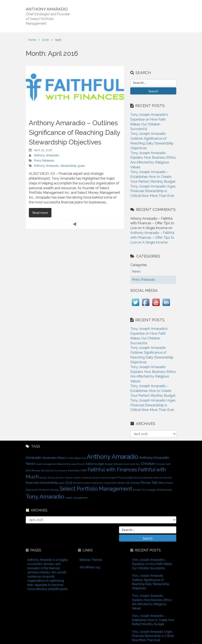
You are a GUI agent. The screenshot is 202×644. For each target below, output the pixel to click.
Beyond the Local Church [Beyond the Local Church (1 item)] (72, 464)
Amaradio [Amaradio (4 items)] (34, 458)
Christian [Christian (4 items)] (148, 464)
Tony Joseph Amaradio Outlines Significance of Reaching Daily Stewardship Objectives (151, 582)
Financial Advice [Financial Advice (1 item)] (91, 478)
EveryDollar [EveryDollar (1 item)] (74, 471)
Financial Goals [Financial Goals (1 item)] (126, 478)
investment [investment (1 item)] (110, 483)
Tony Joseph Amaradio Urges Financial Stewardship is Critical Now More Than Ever (153, 191)
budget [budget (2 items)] (99, 464)
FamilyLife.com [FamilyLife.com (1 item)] (56, 478)
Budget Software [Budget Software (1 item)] (114, 464)
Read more (42, 212)
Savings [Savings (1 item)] (55, 490)
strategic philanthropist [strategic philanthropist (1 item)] (159, 490)
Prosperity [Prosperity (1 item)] (44, 490)
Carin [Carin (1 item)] (126, 464)
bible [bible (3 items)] (90, 464)
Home (32, 40)
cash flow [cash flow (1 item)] (135, 464)
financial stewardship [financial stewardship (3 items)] (42, 483)
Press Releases (44, 161)
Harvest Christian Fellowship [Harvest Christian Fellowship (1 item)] (88, 483)
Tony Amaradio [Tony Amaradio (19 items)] (45, 497)
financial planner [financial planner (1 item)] (143, 478)
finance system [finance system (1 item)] (73, 478)
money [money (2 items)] (135, 483)
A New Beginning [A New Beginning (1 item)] (76, 458)
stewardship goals (73, 166)
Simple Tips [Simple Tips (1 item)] (139, 490)
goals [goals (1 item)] (62, 483)
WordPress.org (90, 567)
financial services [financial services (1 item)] (162, 478)
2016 (45, 40)
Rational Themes (91, 560)
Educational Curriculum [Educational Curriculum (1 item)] (54, 471)
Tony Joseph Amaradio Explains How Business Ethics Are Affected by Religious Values (152, 602)
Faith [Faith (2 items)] (84, 470)
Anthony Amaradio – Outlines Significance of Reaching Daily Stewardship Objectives (74, 132)
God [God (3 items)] (69, 483)
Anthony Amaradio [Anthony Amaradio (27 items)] (113, 457)
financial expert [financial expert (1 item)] (109, 478)
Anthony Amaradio (46, 155)
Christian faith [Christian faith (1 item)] (163, 464)
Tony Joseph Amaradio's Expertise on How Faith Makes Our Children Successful (152, 564)
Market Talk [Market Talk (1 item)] (124, 483)
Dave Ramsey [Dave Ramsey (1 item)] (33, 471)
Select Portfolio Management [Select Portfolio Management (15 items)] (96, 489)
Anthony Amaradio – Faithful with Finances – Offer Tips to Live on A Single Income (152, 238)
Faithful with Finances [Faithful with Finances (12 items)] (112, 470)
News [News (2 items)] (162, 483)
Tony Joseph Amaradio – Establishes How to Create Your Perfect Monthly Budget (153, 177)
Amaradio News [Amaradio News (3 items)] (54, 458)
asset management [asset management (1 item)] (47, 464)
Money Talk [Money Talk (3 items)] (149, 483)
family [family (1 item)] (43, 478)
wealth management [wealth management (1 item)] (76, 498)
